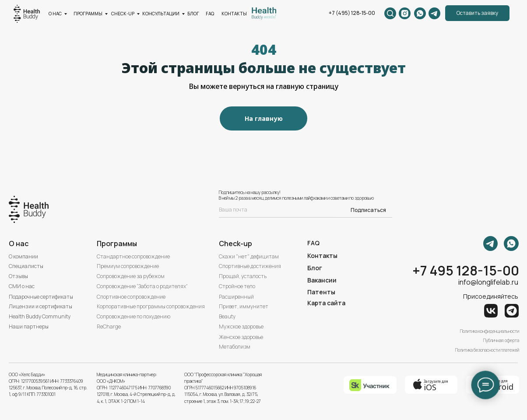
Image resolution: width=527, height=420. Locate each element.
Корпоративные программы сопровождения (151, 306)
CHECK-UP (123, 14)
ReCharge (109, 326)
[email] (277, 210)
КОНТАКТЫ (234, 14)
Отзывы (18, 276)
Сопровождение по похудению (134, 316)
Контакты (322, 256)
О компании (23, 256)
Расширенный (236, 297)
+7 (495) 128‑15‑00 (352, 13)
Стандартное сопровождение (133, 256)
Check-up (235, 244)
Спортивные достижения (250, 266)
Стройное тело (237, 286)
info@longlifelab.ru (488, 282)
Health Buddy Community (40, 316)
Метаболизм (235, 347)
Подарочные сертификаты (41, 297)
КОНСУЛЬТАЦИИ (161, 14)
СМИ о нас (22, 286)
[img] (264, 13)
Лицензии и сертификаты (40, 306)
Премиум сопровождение (128, 266)
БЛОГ (193, 14)
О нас (55, 14)
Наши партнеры (29, 326)
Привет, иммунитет (244, 306)
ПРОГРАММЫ (88, 14)
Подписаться (368, 210)
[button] (477, 13)
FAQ (210, 14)
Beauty (227, 316)
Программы (117, 244)
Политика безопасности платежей (487, 350)
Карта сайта (326, 303)
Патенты (321, 292)
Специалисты (26, 266)
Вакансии (322, 280)
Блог (315, 268)
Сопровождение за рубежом (131, 276)
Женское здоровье (241, 337)
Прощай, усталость (243, 276)
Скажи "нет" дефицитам (249, 256)
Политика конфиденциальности (490, 331)
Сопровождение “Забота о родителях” (142, 286)
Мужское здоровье (241, 326)
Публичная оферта (501, 340)
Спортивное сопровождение (131, 297)
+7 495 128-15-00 (466, 270)
